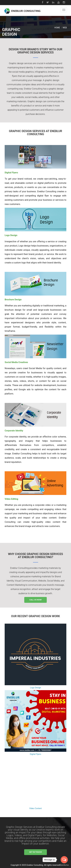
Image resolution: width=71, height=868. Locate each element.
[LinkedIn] (53, 3)
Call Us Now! (35, 600)
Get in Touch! (36, 852)
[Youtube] (59, 3)
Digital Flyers (35, 754)
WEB (65, 28)
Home (57, 28)
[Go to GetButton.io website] (64, 865)
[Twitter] (48, 3)
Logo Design (36, 688)
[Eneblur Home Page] (22, 10)
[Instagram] (64, 3)
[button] (64, 10)
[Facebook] (43, 3)
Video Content (35, 808)
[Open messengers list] (64, 860)
